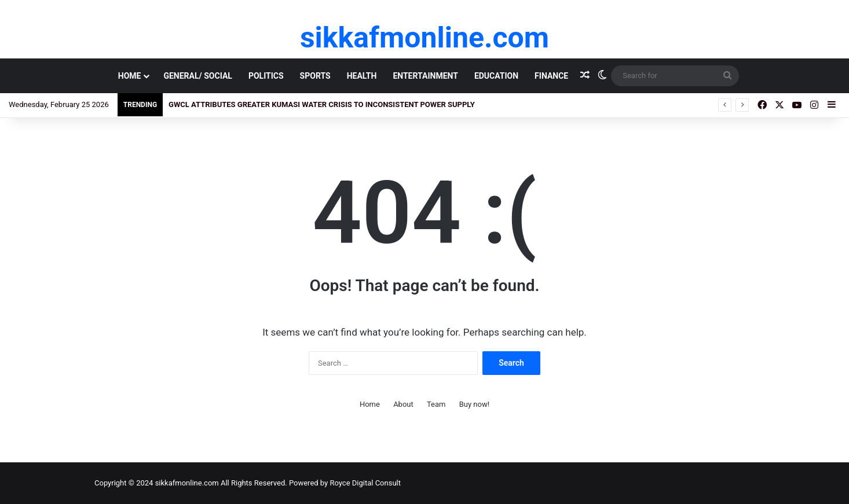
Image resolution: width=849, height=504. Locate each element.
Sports (315, 76)
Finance (551, 76)
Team (436, 404)
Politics (266, 76)
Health (362, 76)
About (403, 404)
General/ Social (197, 76)
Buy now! (474, 404)
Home (130, 76)
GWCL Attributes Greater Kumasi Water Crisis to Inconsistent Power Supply (322, 104)
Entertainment (425, 76)
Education (496, 76)
